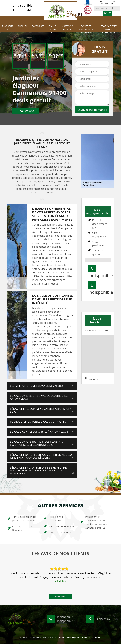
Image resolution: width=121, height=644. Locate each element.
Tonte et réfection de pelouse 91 (86, 29)
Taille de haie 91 (53, 29)
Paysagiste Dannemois (59, 526)
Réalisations (26, 111)
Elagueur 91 (8, 28)
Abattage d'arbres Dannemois (20, 528)
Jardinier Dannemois (58, 532)
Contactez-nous (92, 638)
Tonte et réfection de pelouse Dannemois (22, 519)
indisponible (22, 5)
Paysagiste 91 (38, 28)
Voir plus (60, 597)
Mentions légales (70, 638)
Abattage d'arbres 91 (67, 28)
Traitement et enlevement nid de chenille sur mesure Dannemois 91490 (94, 522)
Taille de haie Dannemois (54, 519)
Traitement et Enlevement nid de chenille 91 (109, 29)
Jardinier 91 (23, 28)
